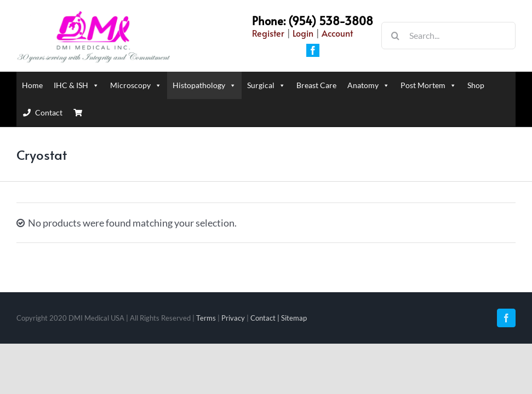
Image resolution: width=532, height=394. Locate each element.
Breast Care (316, 85)
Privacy (233, 318)
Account (337, 33)
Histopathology (204, 85)
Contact (49, 112)
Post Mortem (428, 85)
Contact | (266, 318)
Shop (476, 85)
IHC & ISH (76, 85)
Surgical (266, 85)
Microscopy (136, 85)
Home (32, 85)
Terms (206, 318)
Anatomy (368, 85)
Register (268, 33)
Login (303, 33)
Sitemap (294, 318)
